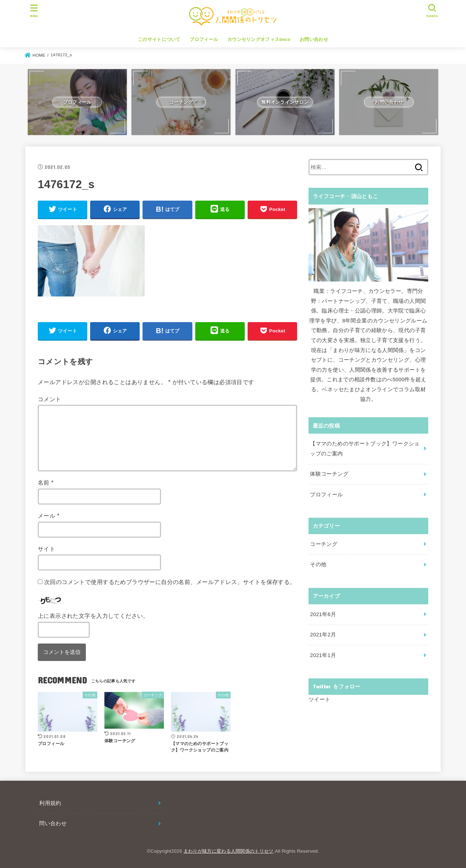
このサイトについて (159, 39)
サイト (46, 549)
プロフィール (204, 39)
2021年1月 (323, 655)
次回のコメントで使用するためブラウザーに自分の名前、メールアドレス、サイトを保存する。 (170, 582)
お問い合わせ (314, 39)
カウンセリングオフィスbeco (259, 39)
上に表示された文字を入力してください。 (93, 616)
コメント (50, 399)
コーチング (324, 544)
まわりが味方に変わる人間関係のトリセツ (229, 851)
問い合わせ (53, 823)
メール (49, 516)
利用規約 (50, 803)
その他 (318, 564)
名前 (46, 482)
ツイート (319, 699)
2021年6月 (323, 614)
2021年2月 (323, 635)
